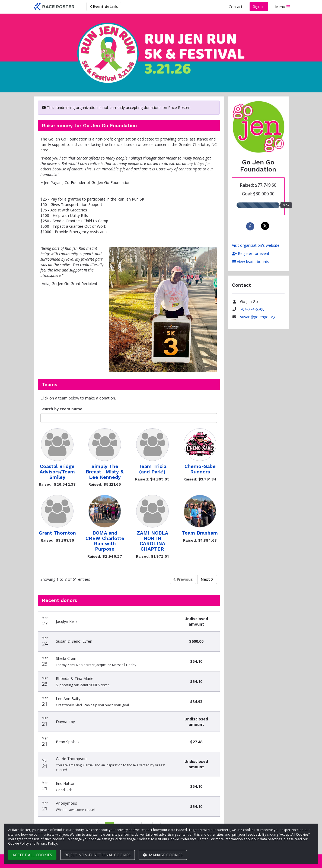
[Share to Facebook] (251, 226)
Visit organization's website (256, 245)
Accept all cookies (32, 855)
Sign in (259, 6)
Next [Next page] (207, 579)
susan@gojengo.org (258, 317)
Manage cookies (163, 855)
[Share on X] (266, 226)
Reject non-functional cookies (98, 855)
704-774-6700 (252, 309)
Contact (236, 7)
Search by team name (61, 409)
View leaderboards (251, 262)
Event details (104, 6)
